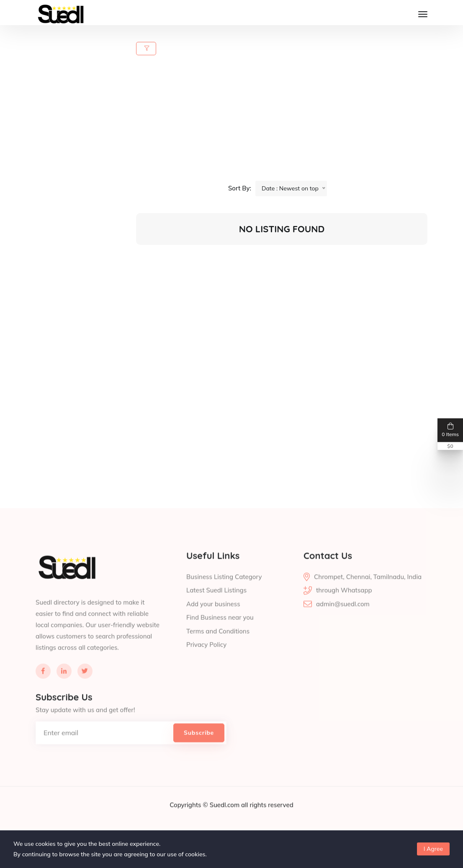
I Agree (433, 849)
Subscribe (199, 750)
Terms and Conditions (218, 649)
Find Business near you (220, 636)
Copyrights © (189, 823)
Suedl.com (225, 823)
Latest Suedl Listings (216, 608)
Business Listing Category (224, 595)
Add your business (213, 622)
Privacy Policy (206, 663)
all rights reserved (267, 823)
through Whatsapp (344, 608)
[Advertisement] (287, 122)
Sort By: (240, 188)
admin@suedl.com (343, 622)
